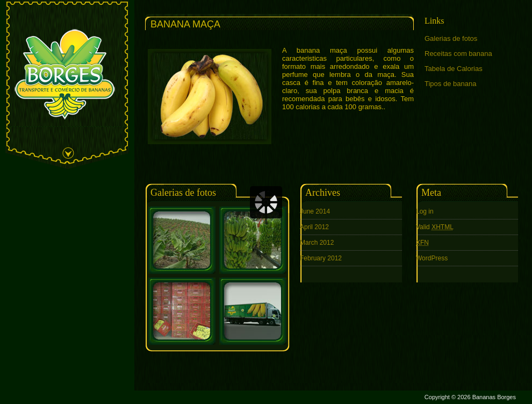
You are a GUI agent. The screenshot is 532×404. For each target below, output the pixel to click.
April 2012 (314, 227)
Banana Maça (185, 24)
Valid (435, 227)
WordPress (432, 258)
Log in (425, 211)
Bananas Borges (494, 397)
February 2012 (321, 258)
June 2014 (315, 211)
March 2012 (317, 243)
